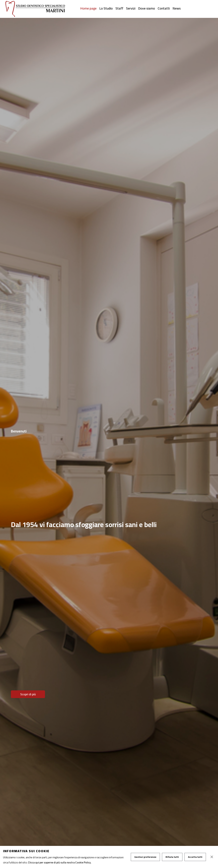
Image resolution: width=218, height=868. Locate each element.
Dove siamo (147, 8)
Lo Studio (106, 8)
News (177, 8)
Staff (119, 8)
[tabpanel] (109, 443)
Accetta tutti (195, 857)
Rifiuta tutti (172, 857)
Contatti (164, 8)
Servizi (131, 8)
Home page (88, 8)
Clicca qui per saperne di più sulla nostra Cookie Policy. (60, 862)
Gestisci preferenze (145, 857)
